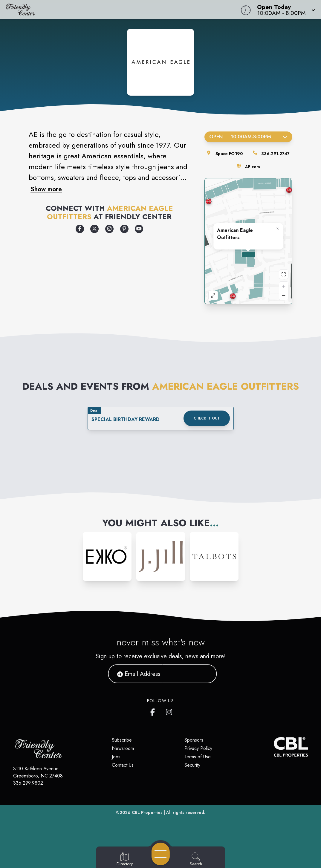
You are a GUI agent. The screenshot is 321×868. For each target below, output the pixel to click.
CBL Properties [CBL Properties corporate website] (147, 812)
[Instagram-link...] (107, 557)
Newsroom (123, 748)
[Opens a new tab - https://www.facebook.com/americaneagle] (80, 229)
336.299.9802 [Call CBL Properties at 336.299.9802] (28, 783)
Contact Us (123, 765)
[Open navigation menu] (161, 854)
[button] (284, 10)
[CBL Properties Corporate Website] (274, 747)
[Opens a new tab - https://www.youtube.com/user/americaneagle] (139, 229)
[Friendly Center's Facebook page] (154, 711)
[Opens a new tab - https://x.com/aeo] (94, 229)
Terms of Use (198, 757)
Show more (46, 189)
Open (248, 137)
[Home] (122, 10)
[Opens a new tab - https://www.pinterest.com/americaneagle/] (124, 229)
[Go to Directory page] (125, 860)
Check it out (207, 418)
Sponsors (194, 740)
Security (192, 765)
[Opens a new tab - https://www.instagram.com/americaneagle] (109, 229)
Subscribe (122, 740)
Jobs (116, 757)
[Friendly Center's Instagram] (169, 711)
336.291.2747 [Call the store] (275, 154)
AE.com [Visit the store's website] (253, 167)
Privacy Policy (198, 748)
